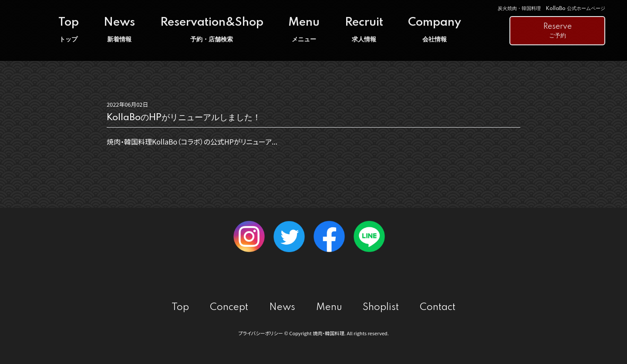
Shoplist (381, 307)
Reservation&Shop (212, 30)
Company (435, 30)
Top (69, 30)
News (119, 30)
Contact (438, 307)
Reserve (557, 31)
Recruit (364, 30)
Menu (304, 30)
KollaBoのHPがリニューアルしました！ (184, 118)
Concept (229, 307)
